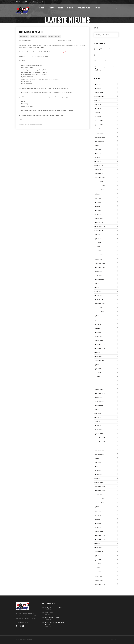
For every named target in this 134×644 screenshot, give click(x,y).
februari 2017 (99, 430)
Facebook (30, 2)
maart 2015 (99, 523)
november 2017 (100, 393)
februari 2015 (99, 527)
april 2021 (98, 247)
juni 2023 (98, 149)
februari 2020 (99, 300)
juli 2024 (98, 100)
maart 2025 (99, 88)
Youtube (43, 2)
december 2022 (100, 174)
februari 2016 (99, 478)
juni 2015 (98, 511)
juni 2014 (98, 560)
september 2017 (100, 401)
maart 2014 (99, 572)
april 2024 (98, 113)
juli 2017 (98, 409)
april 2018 (98, 377)
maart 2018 (99, 381)
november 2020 (100, 267)
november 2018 (100, 348)
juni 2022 (98, 198)
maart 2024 (99, 117)
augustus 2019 (100, 312)
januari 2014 (99, 580)
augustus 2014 (100, 552)
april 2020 (98, 291)
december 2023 (100, 129)
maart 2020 (99, 296)
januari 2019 (99, 340)
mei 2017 (98, 417)
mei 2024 (98, 109)
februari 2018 (99, 385)
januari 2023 (99, 170)
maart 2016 (99, 474)
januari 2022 (99, 218)
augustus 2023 (100, 141)
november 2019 (100, 304)
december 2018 (100, 344)
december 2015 (100, 487)
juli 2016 (98, 458)
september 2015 (100, 499)
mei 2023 (98, 153)
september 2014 (100, 547)
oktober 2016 (99, 446)
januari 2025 (99, 92)
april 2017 (98, 422)
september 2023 (100, 137)
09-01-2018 (34, 36)
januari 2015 (99, 531)
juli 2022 (98, 194)
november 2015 (100, 491)
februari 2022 (99, 214)
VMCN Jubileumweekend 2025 (104, 49)
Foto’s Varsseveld (101, 55)
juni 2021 (98, 239)
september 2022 (100, 186)
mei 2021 (98, 243)
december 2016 (100, 438)
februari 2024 (99, 121)
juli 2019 (98, 316)
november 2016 (100, 442)
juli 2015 (98, 507)
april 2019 (98, 328)
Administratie (24, 36)
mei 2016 (98, 466)
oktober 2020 (99, 271)
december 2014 (100, 535)
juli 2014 (98, 556)
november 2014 (100, 539)
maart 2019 (99, 332)
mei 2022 (98, 202)
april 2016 (98, 470)
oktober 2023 (99, 133)
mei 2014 (98, 564)
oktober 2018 (99, 352)
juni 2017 (98, 413)
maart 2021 (99, 251)
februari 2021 (99, 255)
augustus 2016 (100, 454)
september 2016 (100, 450)
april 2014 (98, 568)
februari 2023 (99, 165)
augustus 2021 (100, 230)
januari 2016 (99, 482)
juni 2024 (98, 105)
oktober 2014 (99, 543)
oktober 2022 (99, 182)
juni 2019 (98, 320)
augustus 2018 (100, 361)
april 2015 (98, 519)
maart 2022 (99, 210)
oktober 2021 (99, 222)
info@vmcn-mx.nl (21, 2)
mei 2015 (98, 515)
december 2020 (100, 263)
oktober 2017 (99, 397)
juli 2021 (98, 235)
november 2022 (100, 178)
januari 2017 (99, 434)
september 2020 (100, 275)
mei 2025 (98, 84)
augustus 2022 (100, 190)
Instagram (37, 2)
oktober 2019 (99, 308)
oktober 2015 (99, 495)
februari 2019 (99, 336)
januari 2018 (99, 389)
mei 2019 (98, 324)
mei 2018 (98, 373)
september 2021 (100, 226)
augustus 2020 (100, 279)
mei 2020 (98, 287)
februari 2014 (99, 576)
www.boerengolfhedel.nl (63, 52)
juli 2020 (98, 283)
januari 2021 (99, 259)
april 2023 (98, 157)
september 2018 (100, 357)
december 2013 (100, 584)
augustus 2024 (100, 96)
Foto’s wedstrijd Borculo (103, 61)
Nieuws (44, 36)
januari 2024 (99, 125)
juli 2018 (98, 365)
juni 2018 (98, 369)
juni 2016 (98, 462)
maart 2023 (99, 161)
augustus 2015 (100, 503)
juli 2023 (98, 145)
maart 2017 (99, 426)
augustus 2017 (100, 405)
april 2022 (98, 206)
